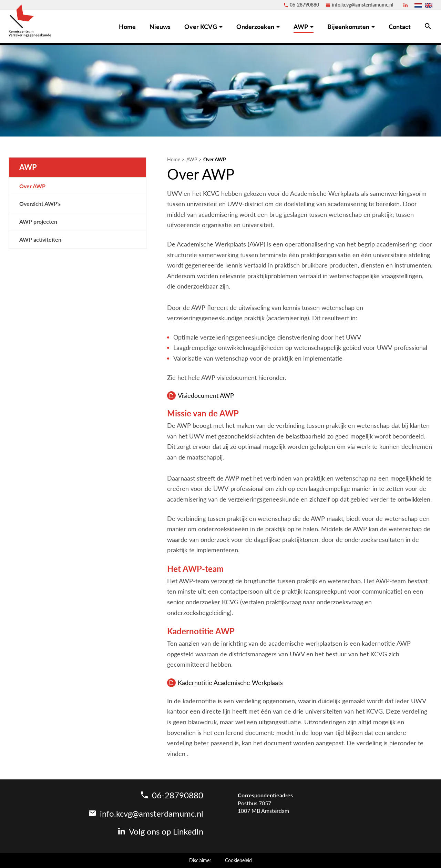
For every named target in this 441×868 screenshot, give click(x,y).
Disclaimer (200, 860)
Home (174, 160)
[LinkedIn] (406, 5)
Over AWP (215, 160)
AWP (192, 160)
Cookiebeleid (238, 860)
